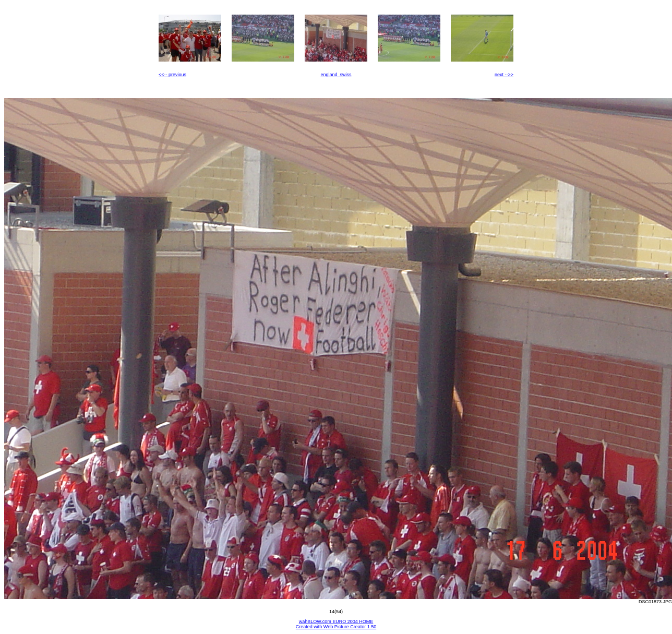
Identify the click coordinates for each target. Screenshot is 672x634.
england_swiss (336, 75)
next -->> (504, 75)
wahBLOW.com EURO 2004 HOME (336, 621)
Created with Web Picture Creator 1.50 (336, 627)
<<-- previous (172, 75)
